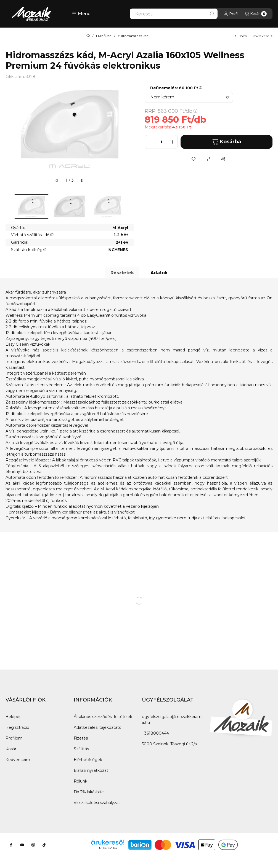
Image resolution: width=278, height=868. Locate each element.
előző (241, 36)
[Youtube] (22, 845)
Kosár (11, 749)
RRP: (171, 111)
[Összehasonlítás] (208, 159)
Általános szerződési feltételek (103, 717)
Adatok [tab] (159, 273)
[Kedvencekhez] (194, 159)
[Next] (131, 206)
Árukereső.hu (108, 848)
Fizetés (81, 738)
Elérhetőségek (88, 760)
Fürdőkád (104, 36)
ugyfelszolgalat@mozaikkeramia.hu (172, 720)
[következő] (82, 181)
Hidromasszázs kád (133, 36)
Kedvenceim (18, 760)
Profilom (14, 738)
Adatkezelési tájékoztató (98, 727)
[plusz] (173, 142)
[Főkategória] (88, 36)
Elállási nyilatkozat (91, 770)
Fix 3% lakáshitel (89, 792)
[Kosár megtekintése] (256, 14)
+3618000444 (155, 733)
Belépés (13, 717)
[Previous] (8, 206)
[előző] (57, 181)
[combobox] (174, 14)
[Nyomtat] (223, 159)
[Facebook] (11, 845)
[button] (81, 14)
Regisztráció (17, 727)
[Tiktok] (44, 845)
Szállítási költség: (29, 250)
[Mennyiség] (161, 142)
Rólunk (80, 781)
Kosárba (227, 142)
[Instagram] (33, 845)
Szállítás (81, 749)
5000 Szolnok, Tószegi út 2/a (169, 744)
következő (263, 36)
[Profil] (231, 14)
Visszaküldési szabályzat (97, 803)
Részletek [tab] (122, 273)
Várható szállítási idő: (33, 235)
